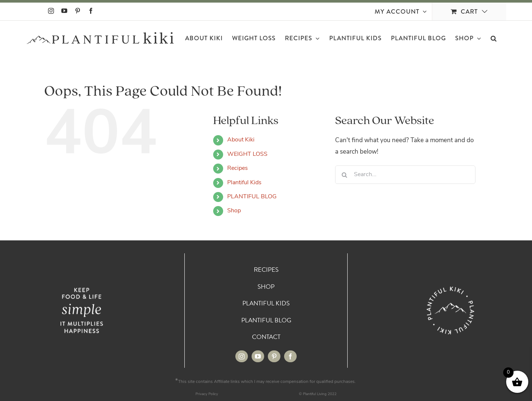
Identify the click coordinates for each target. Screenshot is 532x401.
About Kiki (241, 140)
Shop (234, 211)
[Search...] (405, 175)
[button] (494, 38)
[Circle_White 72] (450, 286)
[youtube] (258, 356)
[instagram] (242, 356)
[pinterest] (274, 356)
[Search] (344, 175)
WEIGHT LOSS (247, 154)
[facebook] (290, 356)
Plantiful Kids (244, 183)
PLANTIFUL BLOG (252, 197)
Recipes (238, 168)
